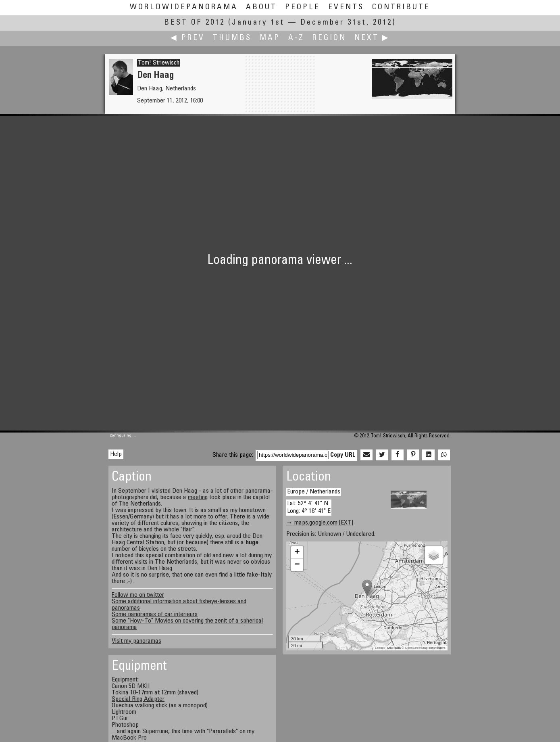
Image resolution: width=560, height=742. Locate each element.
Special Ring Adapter (138, 699)
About (261, 7)
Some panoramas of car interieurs (155, 615)
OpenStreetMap (416, 648)
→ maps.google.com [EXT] (320, 523)
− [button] (297, 565)
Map (270, 38)
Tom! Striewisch (159, 63)
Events (346, 7)
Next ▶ (372, 38)
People (303, 7)
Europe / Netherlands (314, 492)
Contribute (401, 7)
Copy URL (343, 455)
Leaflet (380, 648)
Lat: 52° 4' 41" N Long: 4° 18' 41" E (309, 507)
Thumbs (232, 38)
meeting (198, 497)
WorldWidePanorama (184, 7)
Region (329, 38)
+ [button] (297, 552)
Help (116, 454)
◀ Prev (188, 38)
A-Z (296, 38)
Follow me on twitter (138, 595)
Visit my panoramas (136, 641)
